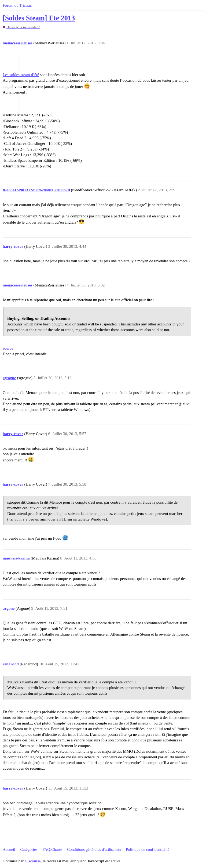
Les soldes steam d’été (21, 75)
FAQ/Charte (52, 849)
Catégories (29, 849)
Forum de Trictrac (17, 5)
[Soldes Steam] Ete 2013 (39, 18)
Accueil (9, 849)
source (8, 348)
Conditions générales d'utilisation (94, 849)
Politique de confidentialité (148, 849)
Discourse (33, 861)
